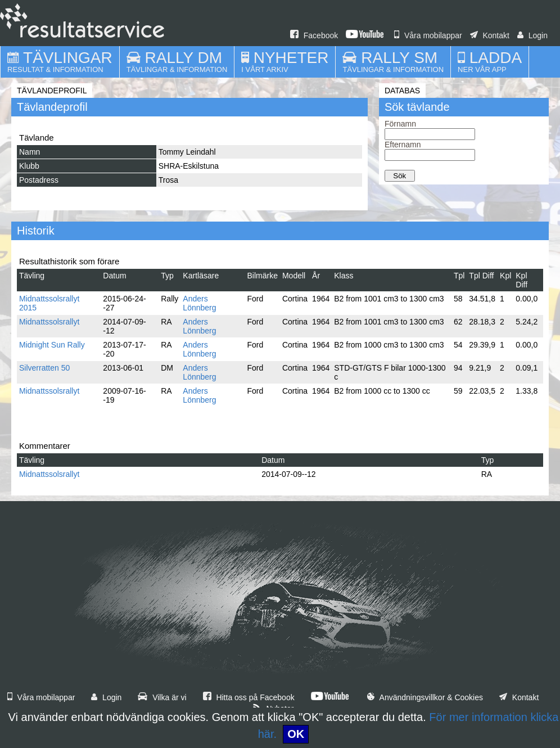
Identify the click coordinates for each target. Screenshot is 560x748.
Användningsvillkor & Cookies (425, 697)
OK (296, 734)
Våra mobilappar (428, 35)
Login (532, 35)
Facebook (314, 35)
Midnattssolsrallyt (49, 322)
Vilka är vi (162, 697)
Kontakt (490, 35)
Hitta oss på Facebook (249, 697)
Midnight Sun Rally (52, 345)
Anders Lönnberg (199, 303)
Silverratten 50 (44, 368)
